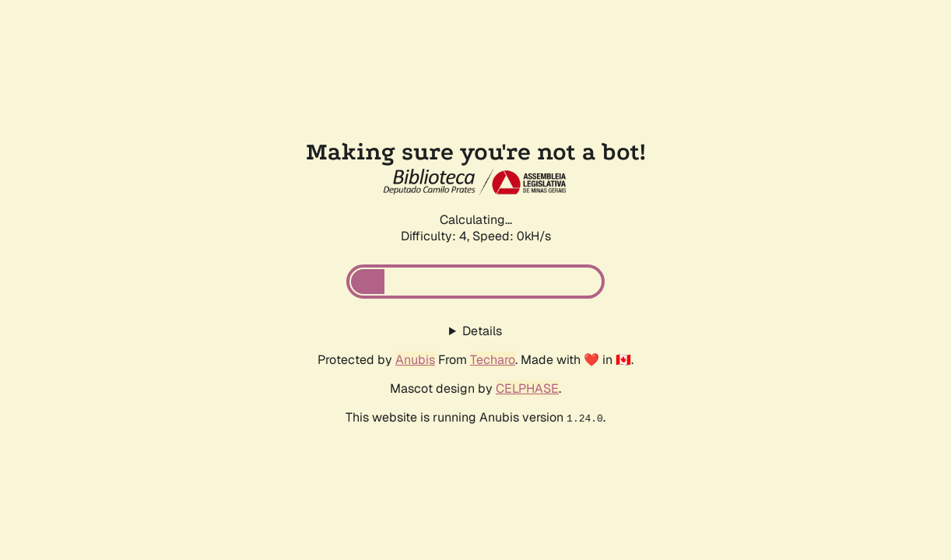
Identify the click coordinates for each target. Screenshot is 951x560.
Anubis (415, 360)
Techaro (493, 360)
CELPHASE (527, 388)
